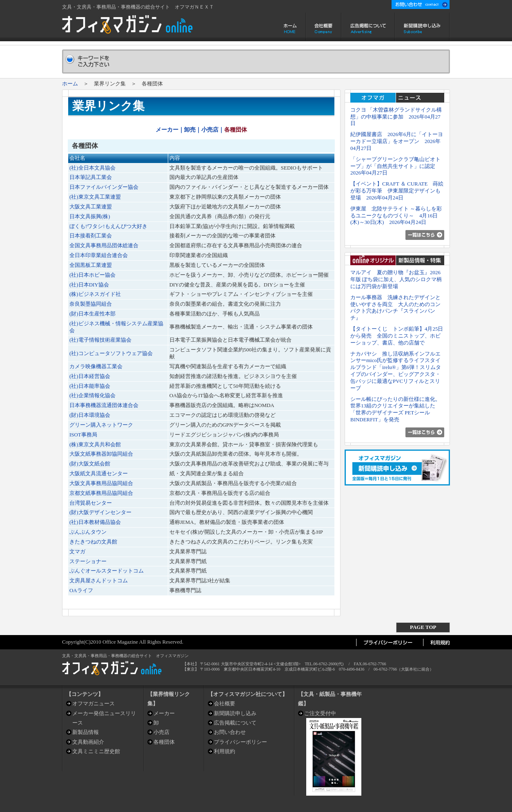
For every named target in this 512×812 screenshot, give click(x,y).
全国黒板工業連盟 (91, 265)
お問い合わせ (230, 732)
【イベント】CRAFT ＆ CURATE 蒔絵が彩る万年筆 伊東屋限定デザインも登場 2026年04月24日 (397, 191)
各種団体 (164, 742)
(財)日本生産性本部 (92, 314)
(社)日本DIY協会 (89, 285)
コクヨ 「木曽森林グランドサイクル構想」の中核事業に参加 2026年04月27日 (396, 117)
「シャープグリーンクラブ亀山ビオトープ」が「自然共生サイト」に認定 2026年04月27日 (395, 166)
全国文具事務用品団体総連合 (104, 245)
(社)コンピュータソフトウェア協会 (111, 353)
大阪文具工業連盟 (91, 207)
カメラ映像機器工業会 (96, 366)
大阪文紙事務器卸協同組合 (101, 454)
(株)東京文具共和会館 (95, 444)
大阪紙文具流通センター (99, 473)
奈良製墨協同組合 (91, 304)
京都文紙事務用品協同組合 (101, 493)
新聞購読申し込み (422, 27)
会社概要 (324, 27)
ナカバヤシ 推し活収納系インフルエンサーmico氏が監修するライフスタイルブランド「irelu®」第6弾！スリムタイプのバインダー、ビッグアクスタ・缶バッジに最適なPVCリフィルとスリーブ (396, 371)
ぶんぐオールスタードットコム (107, 571)
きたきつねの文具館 (93, 542)
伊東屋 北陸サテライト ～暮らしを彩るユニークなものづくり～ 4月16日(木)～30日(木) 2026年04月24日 (396, 216)
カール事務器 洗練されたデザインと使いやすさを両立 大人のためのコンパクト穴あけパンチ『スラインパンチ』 (395, 308)
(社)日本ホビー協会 (92, 275)
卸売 (190, 130)
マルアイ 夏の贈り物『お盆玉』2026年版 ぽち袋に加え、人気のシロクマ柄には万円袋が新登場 (396, 279)
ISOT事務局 (83, 435)
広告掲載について (368, 27)
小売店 (210, 130)
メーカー (167, 130)
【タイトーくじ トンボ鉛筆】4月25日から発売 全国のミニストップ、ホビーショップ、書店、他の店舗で (397, 336)
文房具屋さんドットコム (99, 580)
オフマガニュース (93, 704)
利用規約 (225, 751)
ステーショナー (88, 561)
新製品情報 (86, 732)
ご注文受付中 (320, 713)
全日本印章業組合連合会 (99, 255)
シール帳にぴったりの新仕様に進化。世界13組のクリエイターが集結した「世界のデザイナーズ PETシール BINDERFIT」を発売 (395, 409)
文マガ (77, 551)
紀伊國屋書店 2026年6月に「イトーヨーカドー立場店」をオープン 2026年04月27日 (397, 141)
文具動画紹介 (88, 742)
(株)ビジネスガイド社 (95, 294)
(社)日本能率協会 (90, 386)
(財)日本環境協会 (90, 415)
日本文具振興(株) (90, 216)
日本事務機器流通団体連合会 (104, 405)
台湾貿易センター (91, 503)
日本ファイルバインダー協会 (104, 187)
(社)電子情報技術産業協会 (100, 340)
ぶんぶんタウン (88, 532)
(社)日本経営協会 (90, 376)
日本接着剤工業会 (91, 236)
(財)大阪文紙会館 (90, 464)
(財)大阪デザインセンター (100, 512)
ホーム (291, 27)
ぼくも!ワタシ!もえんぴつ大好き (108, 226)
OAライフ (81, 590)
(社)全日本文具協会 (92, 168)
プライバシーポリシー (240, 742)
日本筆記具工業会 (91, 177)
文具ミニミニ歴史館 (96, 751)
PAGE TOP (423, 627)
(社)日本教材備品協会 (95, 522)
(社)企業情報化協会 (92, 395)
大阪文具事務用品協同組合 (101, 483)
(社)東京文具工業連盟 (95, 197)
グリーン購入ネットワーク (101, 425)
